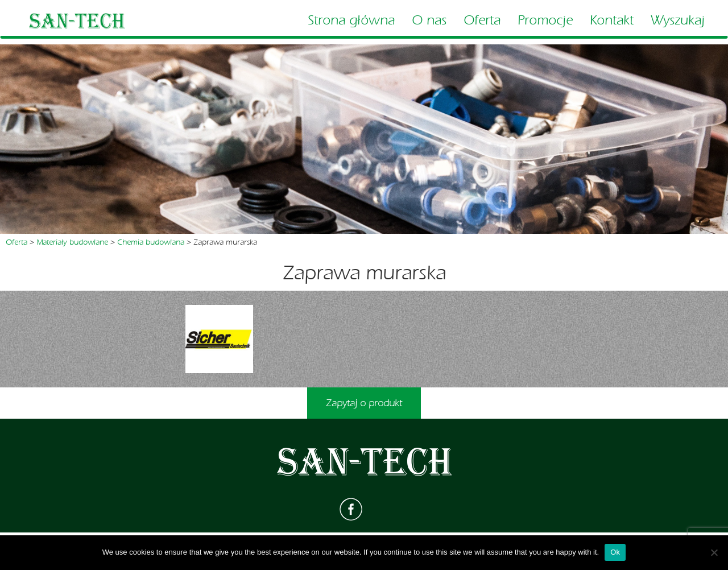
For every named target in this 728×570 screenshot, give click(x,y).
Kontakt (612, 20)
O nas (429, 20)
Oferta (482, 20)
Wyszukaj (678, 20)
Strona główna (351, 20)
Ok (615, 552)
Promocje (545, 20)
